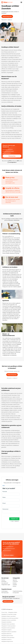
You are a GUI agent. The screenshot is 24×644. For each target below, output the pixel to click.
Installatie (15, 585)
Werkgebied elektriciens (6, 634)
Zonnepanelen (16, 593)
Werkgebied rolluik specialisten (8, 637)
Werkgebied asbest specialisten (8, 624)
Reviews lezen (7, 572)
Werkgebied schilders (13, 612)
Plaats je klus (12, 156)
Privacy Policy (4, 612)
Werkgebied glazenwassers (7, 636)
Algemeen (15, 580)
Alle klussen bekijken (9, 555)
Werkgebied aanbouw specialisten (9, 620)
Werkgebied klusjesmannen (7, 641)
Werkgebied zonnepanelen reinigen (9, 614)
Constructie (15, 581)
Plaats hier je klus (7, 16)
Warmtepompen (5, 593)
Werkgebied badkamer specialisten (9, 632)
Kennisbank (4, 581)
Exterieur (15, 583)
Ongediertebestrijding (17, 591)
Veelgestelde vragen (6, 585)
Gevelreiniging (4, 591)
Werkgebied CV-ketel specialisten (8, 626)
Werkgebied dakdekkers (6, 622)
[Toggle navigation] (21, 2)
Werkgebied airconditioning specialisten (10, 618)
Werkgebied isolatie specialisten (8, 628)
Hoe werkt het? (5, 583)
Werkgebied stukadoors (6, 639)
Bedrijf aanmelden (8, 601)
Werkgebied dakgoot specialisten (9, 616)
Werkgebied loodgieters (7, 630)
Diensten (3, 580)
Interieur (14, 586)
